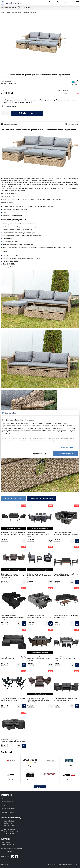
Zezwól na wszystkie (65, 454)
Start (3, 13)
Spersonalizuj (40, 454)
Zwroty (3, 805)
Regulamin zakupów (7, 802)
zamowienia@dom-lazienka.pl (13, 848)
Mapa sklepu (5, 864)
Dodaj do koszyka (29, 113)
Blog (2, 798)
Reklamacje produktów (8, 809)
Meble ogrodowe (17, 13)
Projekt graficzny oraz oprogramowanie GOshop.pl (64, 864)
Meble (8, 13)
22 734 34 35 (8, 852)
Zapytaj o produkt (73, 124)
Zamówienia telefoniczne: (15, 8)
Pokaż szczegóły (67, 447)
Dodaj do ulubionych (10, 124)
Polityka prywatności (7, 812)
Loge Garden (12, 84)
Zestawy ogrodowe (30, 13)
